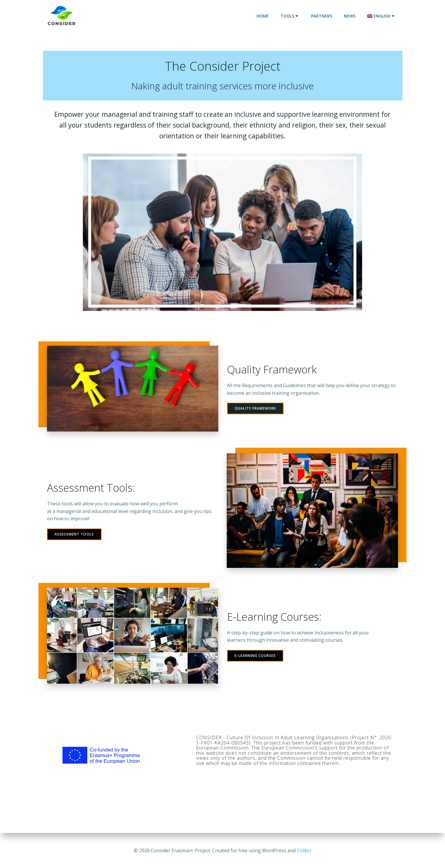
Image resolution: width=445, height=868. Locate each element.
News (350, 16)
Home (263, 16)
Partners (322, 16)
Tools (290, 16)
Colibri (304, 850)
